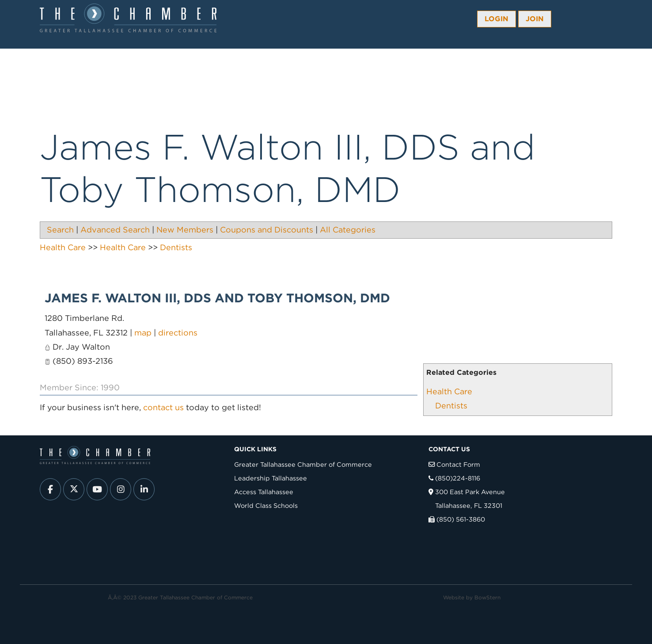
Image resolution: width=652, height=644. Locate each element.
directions (178, 333)
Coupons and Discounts (267, 230)
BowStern (487, 597)
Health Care (449, 391)
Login (497, 19)
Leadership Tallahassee (271, 478)
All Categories (348, 230)
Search (60, 230)
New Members (185, 230)
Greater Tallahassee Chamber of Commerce (303, 464)
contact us (163, 407)
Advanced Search (115, 230)
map (143, 333)
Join (535, 19)
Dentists (451, 406)
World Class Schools (266, 505)
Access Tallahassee (264, 492)
